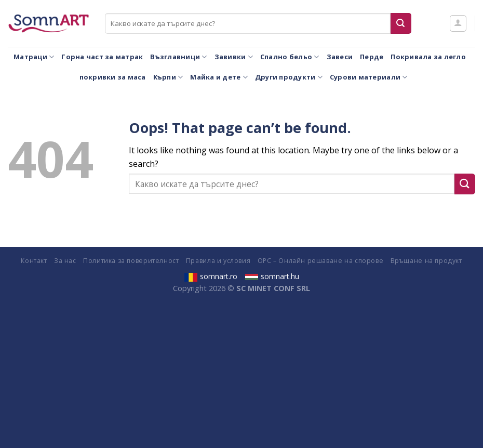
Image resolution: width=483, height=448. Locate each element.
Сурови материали (369, 77)
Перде (372, 57)
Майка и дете (219, 77)
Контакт (34, 261)
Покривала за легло (428, 57)
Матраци (34, 57)
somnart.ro (211, 276)
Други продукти (289, 77)
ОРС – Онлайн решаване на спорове (321, 261)
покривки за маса (113, 77)
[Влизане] (458, 23)
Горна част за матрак (102, 57)
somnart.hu (272, 276)
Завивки (234, 57)
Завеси (340, 57)
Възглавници (178, 57)
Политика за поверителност (131, 261)
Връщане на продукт (426, 261)
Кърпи (168, 77)
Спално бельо (290, 57)
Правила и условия (218, 261)
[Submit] (401, 23)
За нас (65, 261)
